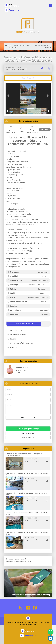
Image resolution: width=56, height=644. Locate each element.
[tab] (12, 78)
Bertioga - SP (28, 45)
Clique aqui (9, 561)
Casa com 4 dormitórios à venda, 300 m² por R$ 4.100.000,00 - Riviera (27, 533)
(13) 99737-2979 (14, 6)
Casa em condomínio (41, 45)
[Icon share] (21, 608)
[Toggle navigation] (51, 5)
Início (8, 45)
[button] (9, 96)
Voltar (48, 47)
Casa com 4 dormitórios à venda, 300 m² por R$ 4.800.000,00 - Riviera (27, 474)
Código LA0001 (12, 47)
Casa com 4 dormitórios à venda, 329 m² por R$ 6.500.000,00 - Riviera (27, 494)
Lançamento (17, 45)
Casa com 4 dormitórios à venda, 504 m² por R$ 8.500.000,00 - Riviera (27, 514)
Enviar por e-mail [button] (28, 418)
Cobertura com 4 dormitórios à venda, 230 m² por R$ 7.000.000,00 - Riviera (24, 454)
